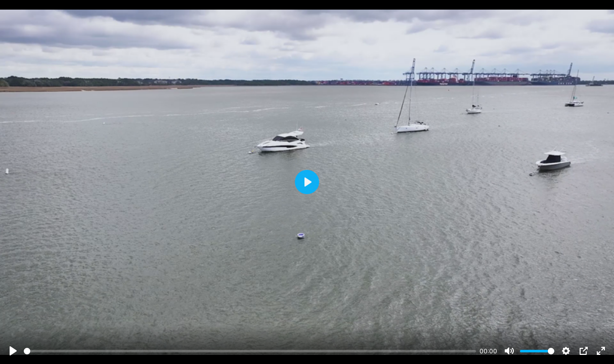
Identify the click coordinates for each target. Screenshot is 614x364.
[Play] (13, 351)
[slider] (250, 351)
